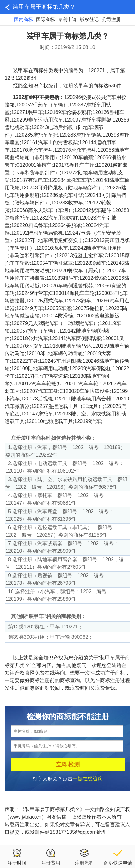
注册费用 (51, 857)
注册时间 (17, 857)
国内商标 (23, 19)
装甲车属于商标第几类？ (44, 7)
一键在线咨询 (88, 779)
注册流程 (84, 857)
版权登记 (89, 19)
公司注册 (111, 19)
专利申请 (67, 19)
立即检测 (68, 764)
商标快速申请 (118, 857)
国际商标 (45, 19)
